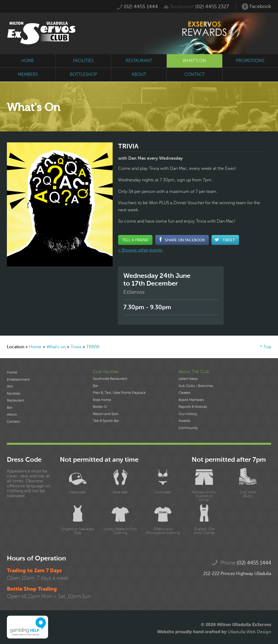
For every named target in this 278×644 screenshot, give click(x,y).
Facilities (14, 394)
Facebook (256, 7)
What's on (56, 347)
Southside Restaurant (110, 379)
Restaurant (16, 400)
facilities (83, 61)
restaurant (139, 61)
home (28, 61)
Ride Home (102, 400)
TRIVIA (93, 347)
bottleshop (83, 74)
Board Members (191, 400)
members (28, 74)
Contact (13, 422)
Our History (188, 414)
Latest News (188, 379)
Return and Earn (106, 414)
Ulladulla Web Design (249, 632)
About (12, 414)
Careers (185, 393)
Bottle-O (100, 407)
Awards (184, 421)
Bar (9, 408)
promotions (250, 61)
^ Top (265, 347)
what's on (194, 61)
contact (194, 74)
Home (35, 347)
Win (10, 386)
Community (188, 428)
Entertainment (18, 380)
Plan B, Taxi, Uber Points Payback (119, 393)
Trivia (76, 347)
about (139, 74)
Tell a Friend (135, 240)
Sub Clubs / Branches (196, 386)
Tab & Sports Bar (106, 421)
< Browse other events (140, 250)
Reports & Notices (193, 407)
